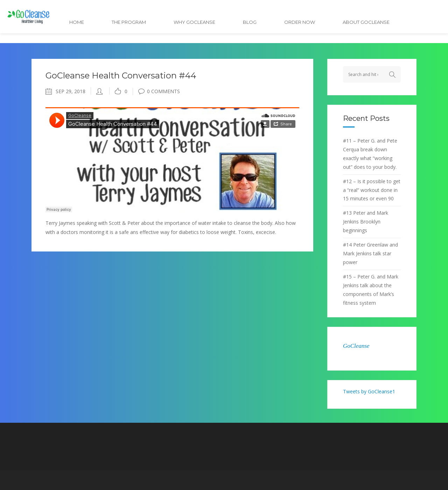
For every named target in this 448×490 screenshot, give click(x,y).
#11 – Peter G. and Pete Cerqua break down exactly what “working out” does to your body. (370, 154)
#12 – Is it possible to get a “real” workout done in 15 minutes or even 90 (372, 190)
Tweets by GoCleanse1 (369, 391)
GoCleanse (356, 346)
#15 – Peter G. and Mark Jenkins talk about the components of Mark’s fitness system (371, 290)
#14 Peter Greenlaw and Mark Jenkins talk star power (370, 253)
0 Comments (159, 91)
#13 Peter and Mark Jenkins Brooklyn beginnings (366, 222)
